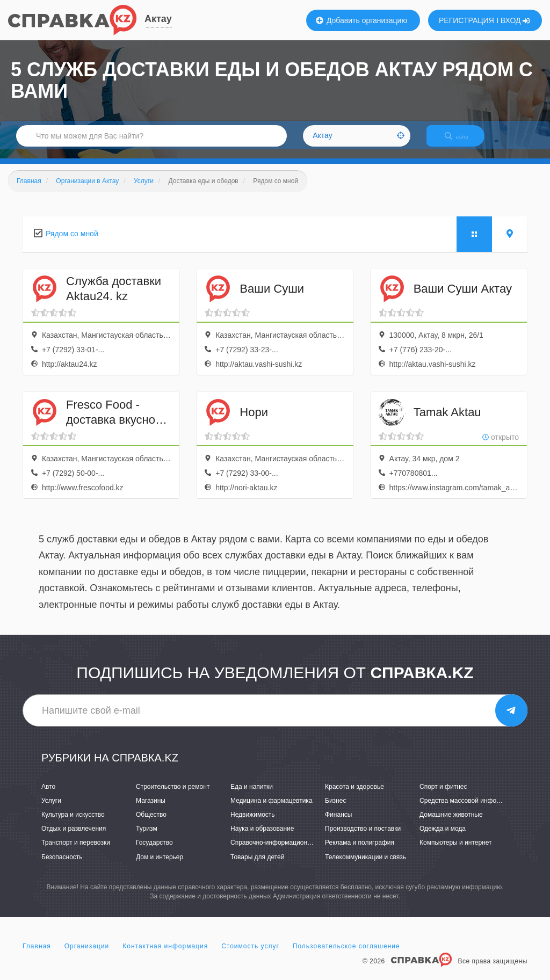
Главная (37, 955)
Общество (151, 824)
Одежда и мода (443, 838)
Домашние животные (451, 824)
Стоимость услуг (250, 955)
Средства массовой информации (469, 810)
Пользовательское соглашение (346, 955)
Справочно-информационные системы (288, 852)
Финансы (338, 824)
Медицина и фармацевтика (272, 810)
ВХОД (515, 20)
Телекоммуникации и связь (366, 866)
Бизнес (335, 810)
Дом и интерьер (160, 866)
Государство (154, 852)
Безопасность (62, 866)
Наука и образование (262, 838)
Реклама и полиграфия (360, 852)
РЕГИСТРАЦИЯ (466, 20)
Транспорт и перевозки (76, 852)
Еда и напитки (252, 796)
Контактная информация (165, 955)
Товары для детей (257, 866)
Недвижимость (253, 824)
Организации (87, 955)
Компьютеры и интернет (456, 852)
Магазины (151, 810)
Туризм (147, 838)
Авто (48, 796)
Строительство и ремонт (173, 796)
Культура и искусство (73, 824)
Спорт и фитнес (443, 796)
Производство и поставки (363, 838)
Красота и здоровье (354, 796)
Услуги (51, 810)
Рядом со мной (72, 243)
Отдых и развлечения (74, 838)
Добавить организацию (361, 20)
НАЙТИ (464, 142)
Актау (158, 19)
